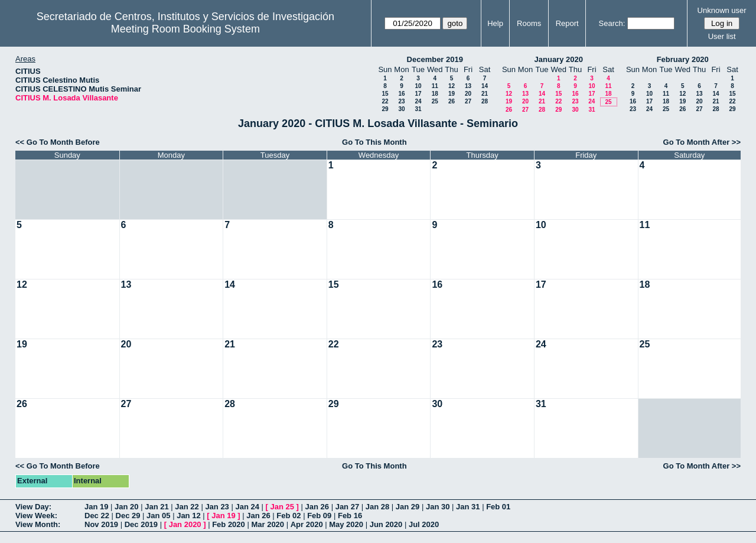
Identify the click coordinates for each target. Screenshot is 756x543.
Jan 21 (157, 507)
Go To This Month (374, 142)
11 (435, 86)
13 (468, 86)
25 (435, 101)
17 (418, 94)
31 (418, 109)
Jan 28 (377, 507)
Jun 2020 (386, 524)
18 (435, 94)
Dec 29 (128, 516)
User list (722, 36)
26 (452, 101)
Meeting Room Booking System (185, 29)
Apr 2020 (307, 524)
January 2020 (559, 59)
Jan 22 (187, 507)
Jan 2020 (185, 524)
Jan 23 (217, 507)
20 (468, 94)
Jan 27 (347, 507)
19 (452, 94)
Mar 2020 (268, 524)
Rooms (529, 23)
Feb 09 (319, 516)
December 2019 (435, 59)
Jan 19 (96, 507)
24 (418, 101)
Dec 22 (97, 516)
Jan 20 (126, 507)
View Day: (33, 507)
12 (452, 86)
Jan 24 (247, 507)
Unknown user (722, 10)
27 (468, 101)
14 (485, 86)
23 (401, 101)
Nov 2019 (101, 524)
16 (401, 94)
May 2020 (346, 524)
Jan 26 (317, 507)
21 (485, 94)
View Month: (38, 524)
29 (385, 109)
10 (418, 86)
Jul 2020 (424, 524)
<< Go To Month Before (58, 142)
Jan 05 (158, 516)
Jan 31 (468, 507)
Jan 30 (438, 507)
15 (385, 94)
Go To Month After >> (702, 142)
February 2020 (683, 59)
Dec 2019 (141, 524)
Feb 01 (498, 507)
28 (485, 101)
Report (567, 23)
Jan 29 (408, 507)
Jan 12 (188, 516)
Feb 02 (289, 516)
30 (401, 109)
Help (495, 23)
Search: (612, 23)
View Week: (36, 516)
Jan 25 (282, 507)
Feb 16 (350, 516)
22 (385, 101)
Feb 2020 (229, 524)
